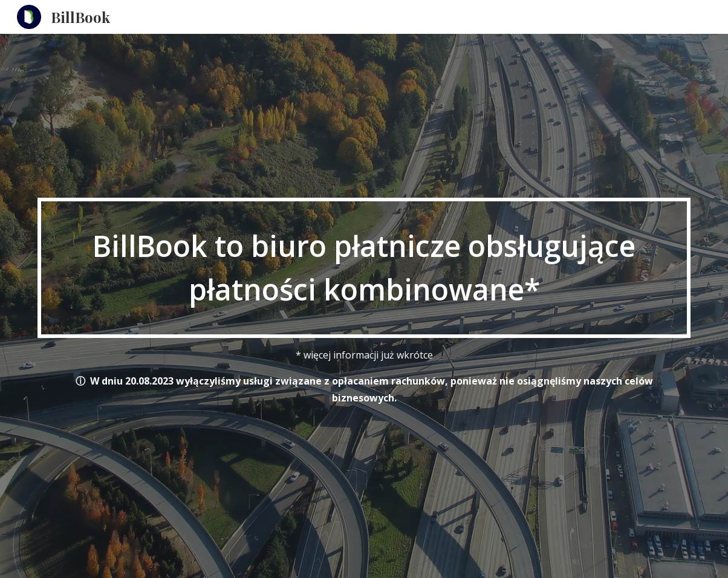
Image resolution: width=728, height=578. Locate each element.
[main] (364, 268)
